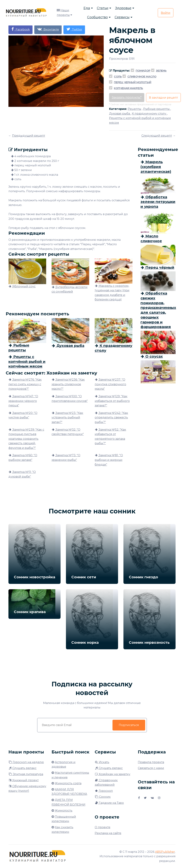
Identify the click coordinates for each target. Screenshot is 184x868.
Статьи (103, 8)
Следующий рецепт (157, 136)
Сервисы (122, 17)
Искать (102, 762)
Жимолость (64, 811)
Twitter (74, 29)
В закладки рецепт (163, 98)
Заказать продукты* (127, 97)
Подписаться (129, 725)
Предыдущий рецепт (29, 136)
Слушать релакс (22, 768)
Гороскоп (104, 791)
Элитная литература (26, 774)
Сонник (103, 797)
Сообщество (97, 17)
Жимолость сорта (68, 783)
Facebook (20, 29)
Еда (87, 8)
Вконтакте (48, 29)
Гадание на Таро (109, 803)
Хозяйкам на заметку (112, 774)
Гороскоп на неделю (26, 762)
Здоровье (123, 8)
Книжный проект (24, 780)
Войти (166, 13)
